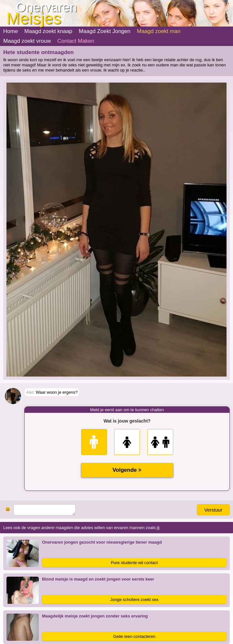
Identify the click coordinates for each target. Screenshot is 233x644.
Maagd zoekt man (159, 31)
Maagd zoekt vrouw (27, 41)
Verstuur (213, 510)
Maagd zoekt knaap (48, 31)
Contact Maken (76, 41)
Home (11, 31)
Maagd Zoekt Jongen (105, 31)
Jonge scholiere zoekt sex (134, 599)
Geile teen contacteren (134, 636)
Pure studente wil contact (134, 563)
